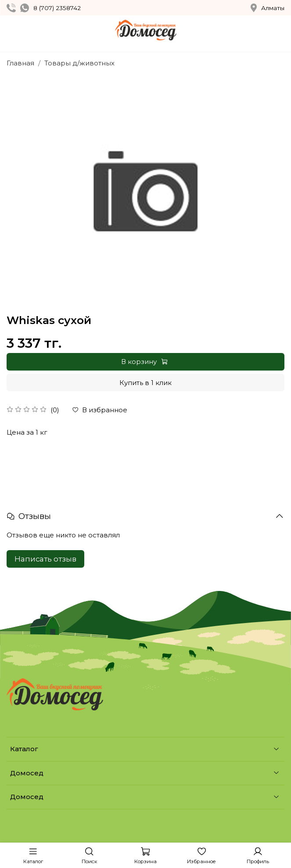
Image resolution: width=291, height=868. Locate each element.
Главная (20, 63)
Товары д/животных (79, 63)
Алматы (268, 8)
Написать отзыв (45, 559)
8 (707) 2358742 (57, 8)
